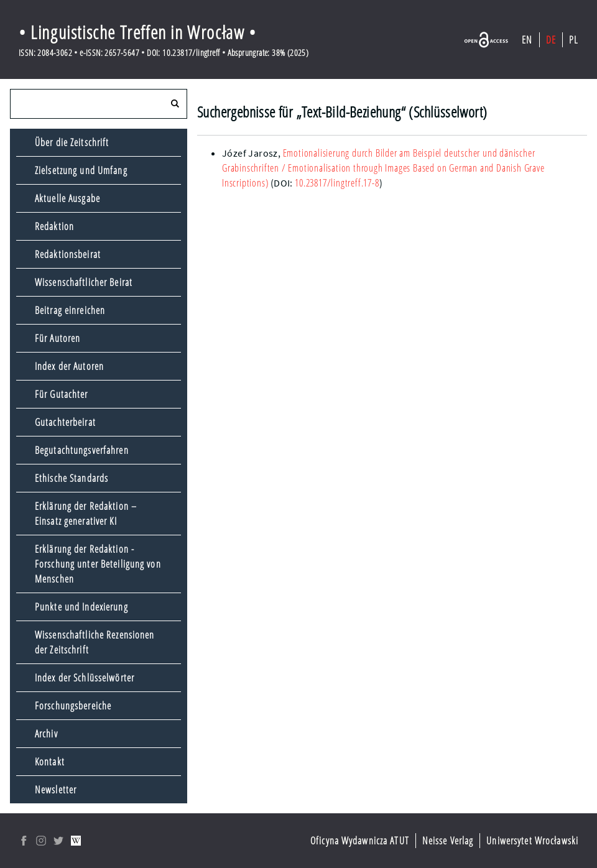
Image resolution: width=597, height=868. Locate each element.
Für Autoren (58, 338)
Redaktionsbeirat (68, 254)
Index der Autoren (69, 366)
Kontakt (50, 762)
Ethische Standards (72, 478)
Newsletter (56, 790)
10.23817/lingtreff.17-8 (337, 183)
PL (574, 40)
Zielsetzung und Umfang (81, 170)
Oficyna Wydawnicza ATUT (360, 841)
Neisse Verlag (448, 841)
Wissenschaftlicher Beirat (84, 282)
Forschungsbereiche (73, 706)
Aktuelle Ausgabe (67, 198)
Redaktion (54, 226)
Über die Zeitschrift (72, 142)
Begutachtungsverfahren (82, 450)
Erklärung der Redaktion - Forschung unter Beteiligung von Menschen (98, 564)
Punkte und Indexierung (81, 607)
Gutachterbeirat (65, 422)
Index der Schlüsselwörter (85, 678)
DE (551, 40)
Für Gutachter (62, 394)
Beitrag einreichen (70, 310)
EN (527, 40)
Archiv (46, 734)
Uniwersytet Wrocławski (532, 841)
